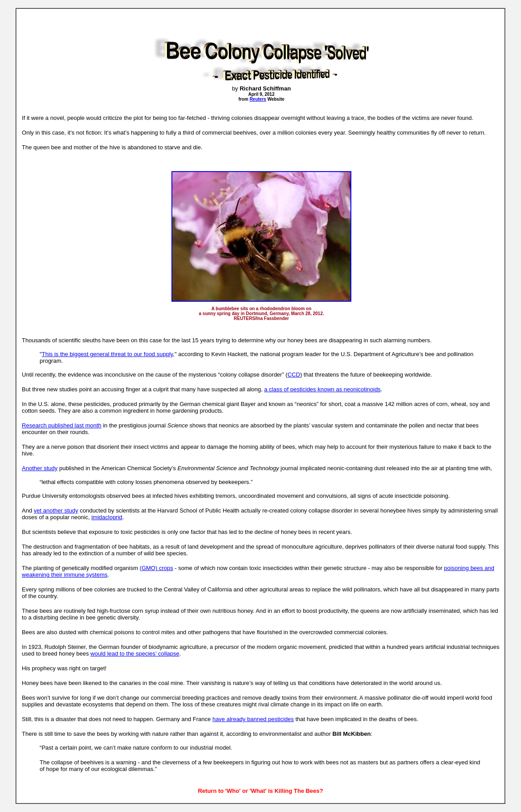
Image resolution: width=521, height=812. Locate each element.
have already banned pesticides (253, 719)
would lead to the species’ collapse (135, 654)
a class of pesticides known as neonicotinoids (322, 389)
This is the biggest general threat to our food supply (108, 354)
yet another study (56, 511)
